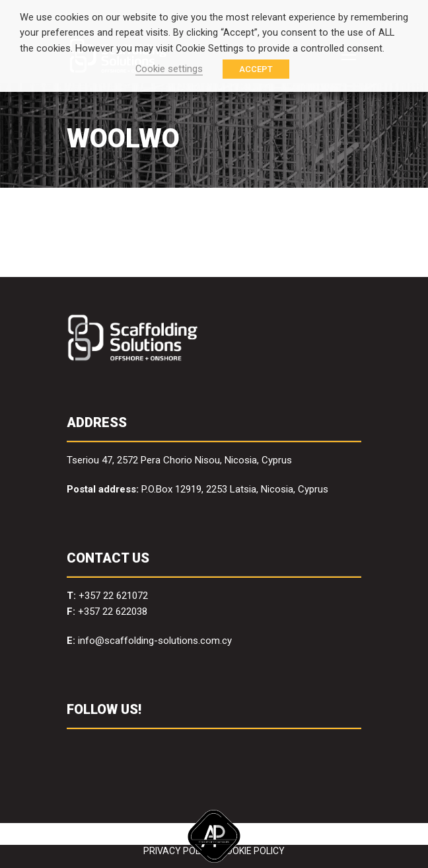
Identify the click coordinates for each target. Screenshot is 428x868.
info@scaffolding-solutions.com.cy (155, 641)
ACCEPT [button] (256, 69)
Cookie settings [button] (169, 69)
